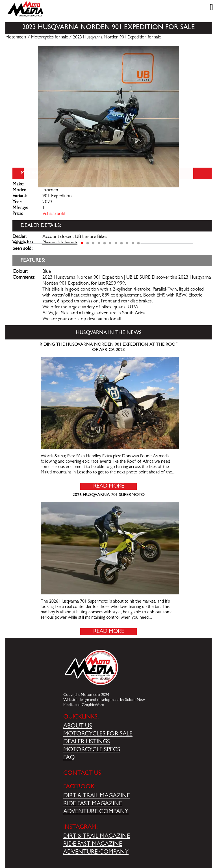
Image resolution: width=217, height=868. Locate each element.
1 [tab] (82, 243)
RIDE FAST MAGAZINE (93, 804)
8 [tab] (121, 243)
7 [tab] (116, 243)
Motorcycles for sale (50, 38)
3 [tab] (93, 243)
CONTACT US (82, 774)
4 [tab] (99, 243)
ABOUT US (78, 726)
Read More (109, 486)
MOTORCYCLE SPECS (92, 750)
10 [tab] (133, 243)
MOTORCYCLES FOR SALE (98, 734)
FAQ (69, 758)
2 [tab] (88, 243)
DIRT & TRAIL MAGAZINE (97, 796)
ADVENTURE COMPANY (96, 812)
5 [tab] (105, 243)
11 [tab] (138, 243)
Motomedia (16, 38)
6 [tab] (110, 243)
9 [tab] (127, 243)
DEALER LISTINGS (87, 742)
